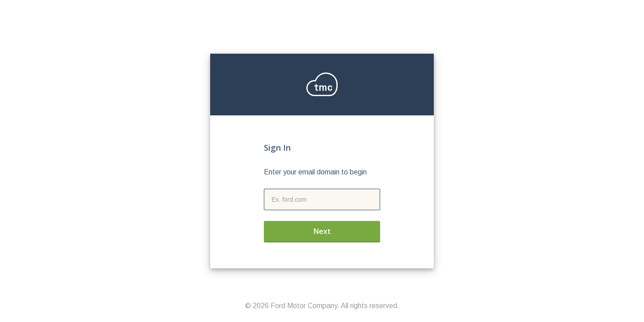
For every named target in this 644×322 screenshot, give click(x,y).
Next (322, 231)
